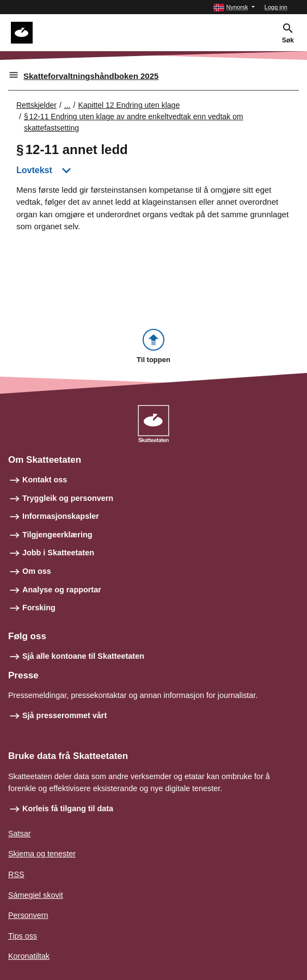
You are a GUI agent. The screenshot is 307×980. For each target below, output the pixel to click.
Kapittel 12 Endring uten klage (129, 105)
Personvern (28, 915)
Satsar (20, 834)
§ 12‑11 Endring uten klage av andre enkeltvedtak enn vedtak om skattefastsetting (134, 122)
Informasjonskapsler (61, 516)
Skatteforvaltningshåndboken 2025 (91, 76)
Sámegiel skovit (36, 895)
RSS (16, 874)
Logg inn (276, 7)
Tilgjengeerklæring (57, 535)
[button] (234, 7)
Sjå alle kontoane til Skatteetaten (83, 656)
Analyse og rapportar (62, 590)
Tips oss (23, 936)
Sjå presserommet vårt (65, 715)
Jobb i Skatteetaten (58, 553)
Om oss (37, 571)
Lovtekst (34, 170)
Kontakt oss (45, 480)
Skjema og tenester (42, 854)
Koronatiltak (29, 956)
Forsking (39, 608)
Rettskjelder (36, 105)
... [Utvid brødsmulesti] (67, 105)
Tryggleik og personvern (68, 498)
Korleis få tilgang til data (68, 808)
